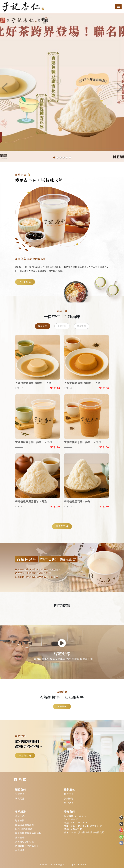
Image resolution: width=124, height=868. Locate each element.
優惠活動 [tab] (62, 326)
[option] (62, 87)
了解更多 (25, 282)
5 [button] (67, 157)
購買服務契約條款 (25, 842)
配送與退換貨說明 (25, 825)
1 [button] (54, 157)
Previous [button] (5, 88)
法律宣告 (20, 838)
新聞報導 (69, 799)
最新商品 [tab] (43, 326)
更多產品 (62, 526)
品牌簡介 (20, 794)
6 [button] (70, 157)
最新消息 (69, 794)
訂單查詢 (20, 821)
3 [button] (60, 157)
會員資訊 (20, 850)
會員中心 (20, 816)
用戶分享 (69, 803)
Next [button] (119, 88)
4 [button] (64, 157)
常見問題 (20, 799)
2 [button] (57, 157)
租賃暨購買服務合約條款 (28, 833)
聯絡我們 (25, 756)
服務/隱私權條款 (24, 829)
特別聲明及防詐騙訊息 (27, 846)
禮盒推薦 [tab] (81, 326)
